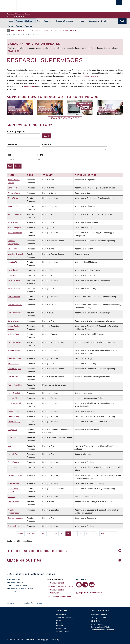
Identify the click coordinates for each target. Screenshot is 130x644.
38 (57, 533)
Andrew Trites (13, 398)
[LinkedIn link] (85, 585)
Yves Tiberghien (14, 270)
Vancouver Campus (99, 615)
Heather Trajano (14, 369)
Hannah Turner (14, 454)
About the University (65, 617)
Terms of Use (30, 640)
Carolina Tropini (14, 403)
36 (44, 533)
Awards (81, 21)
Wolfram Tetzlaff (14, 193)
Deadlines (105, 21)
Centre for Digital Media (100, 627)
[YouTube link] (92, 585)
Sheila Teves (13, 198)
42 (82, 533)
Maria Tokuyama (15, 313)
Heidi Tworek (13, 467)
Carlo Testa (12, 188)
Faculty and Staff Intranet (60, 596)
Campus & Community (64, 21)
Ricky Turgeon (14, 438)
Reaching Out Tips (68, 30)
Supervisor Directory (34, 30)
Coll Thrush (12, 249)
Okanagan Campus (99, 617)
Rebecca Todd (14, 288)
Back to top (12, 603)
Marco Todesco (14, 297)
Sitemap (23, 603)
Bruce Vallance (14, 526)
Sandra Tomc (13, 321)
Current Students (44, 21)
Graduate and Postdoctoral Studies (65, 574)
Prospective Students (24, 21)
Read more (14, 51)
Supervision (94, 21)
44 (95, 533)
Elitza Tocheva (14, 280)
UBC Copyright (43, 640)
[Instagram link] (79, 585)
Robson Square (97, 624)
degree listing (29, 86)
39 (63, 533)
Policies (19, 26)
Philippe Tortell (14, 350)
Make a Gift (61, 628)
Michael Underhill (15, 475)
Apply (122, 21)
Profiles (31, 603)
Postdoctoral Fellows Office (61, 586)
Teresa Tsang (13, 416)
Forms (11, 26)
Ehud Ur (11, 497)
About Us (28, 26)
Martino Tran (13, 377)
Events (59, 623)
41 (76, 533)
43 (88, 533)
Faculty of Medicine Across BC (103, 630)
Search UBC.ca (63, 631)
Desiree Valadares (15, 518)
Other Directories (52, 30)
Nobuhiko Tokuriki (15, 305)
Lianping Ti (12, 262)
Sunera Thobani (14, 222)
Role (9, 155)
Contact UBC (62, 615)
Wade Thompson (15, 233)
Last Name (12, 144)
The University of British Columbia (12, 6)
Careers (60, 626)
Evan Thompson (14, 227)
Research (40, 603)
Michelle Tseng (14, 422)
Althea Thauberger (15, 214)
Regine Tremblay (15, 385)
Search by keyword (16, 131)
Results (40, 155)
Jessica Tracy (13, 364)
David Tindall (13, 275)
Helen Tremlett (14, 393)
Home (10, 21)
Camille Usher (14, 502)
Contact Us (11, 591)
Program (46, 144)
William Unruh (13, 483)
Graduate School (12, 35)
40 (69, 533)
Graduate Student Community (57, 591)
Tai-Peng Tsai (13, 411)
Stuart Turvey (13, 462)
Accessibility (55, 640)
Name (11, 175)
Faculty (48, 175)
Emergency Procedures (15, 640)
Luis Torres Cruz (14, 342)
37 (50, 533)
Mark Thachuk (14, 206)
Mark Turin (12, 446)
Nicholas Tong (14, 334)
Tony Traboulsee (15, 358)
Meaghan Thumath (16, 254)
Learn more (90, 76)
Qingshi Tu (12, 430)
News (59, 620)
